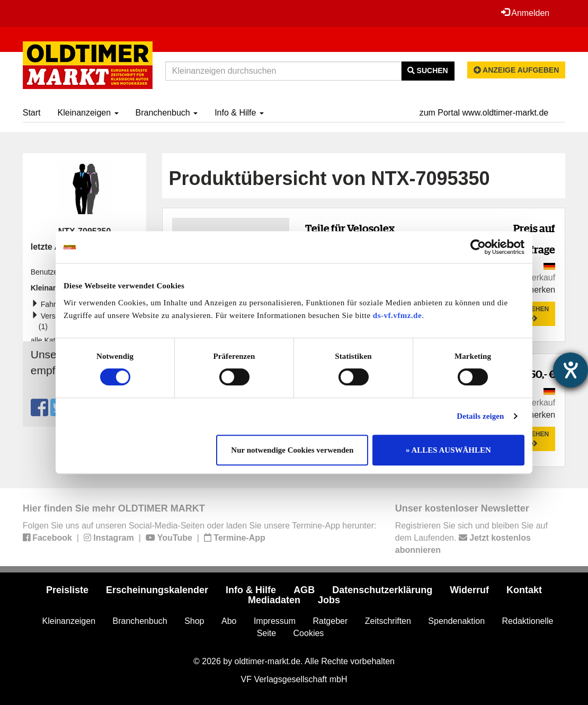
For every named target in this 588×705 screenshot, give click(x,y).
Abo (229, 621)
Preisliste (67, 590)
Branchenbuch (167, 113)
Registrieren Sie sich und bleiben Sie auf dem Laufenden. (471, 538)
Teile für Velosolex (350, 228)
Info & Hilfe (239, 113)
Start (32, 113)
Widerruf (469, 590)
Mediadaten (274, 600)
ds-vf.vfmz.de (397, 315)
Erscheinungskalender (157, 590)
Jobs (329, 600)
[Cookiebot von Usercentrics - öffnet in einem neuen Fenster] (478, 247)
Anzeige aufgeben (516, 70)
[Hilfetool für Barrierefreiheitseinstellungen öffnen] (571, 370)
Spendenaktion (456, 621)
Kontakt (524, 590)
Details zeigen (480, 416)
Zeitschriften (388, 621)
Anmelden (525, 13)
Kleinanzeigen (88, 113)
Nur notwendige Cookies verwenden (292, 450)
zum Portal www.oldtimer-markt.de (484, 113)
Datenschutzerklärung (382, 590)
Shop (194, 621)
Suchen (428, 70)
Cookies (309, 633)
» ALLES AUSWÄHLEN (448, 450)
